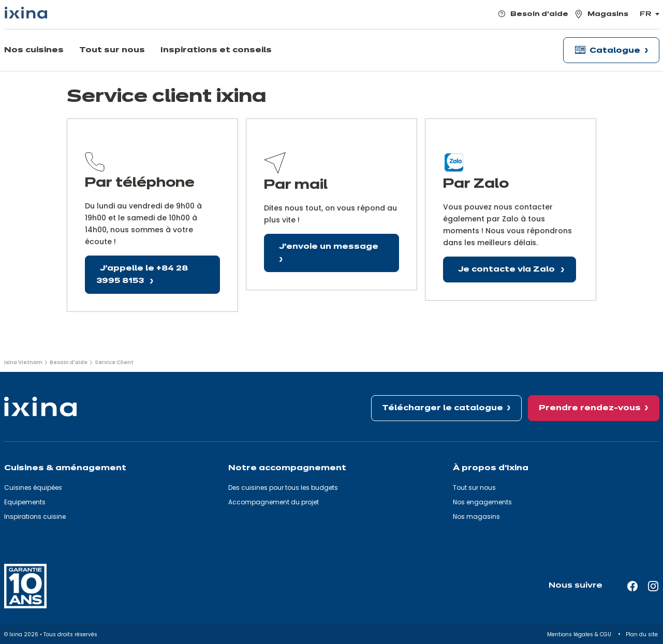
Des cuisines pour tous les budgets (283, 488)
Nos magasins (476, 516)
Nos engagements (482, 502)
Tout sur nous (474, 488)
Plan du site (643, 634)
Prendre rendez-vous (590, 408)
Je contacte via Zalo (507, 269)
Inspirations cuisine (35, 516)
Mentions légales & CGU (580, 634)
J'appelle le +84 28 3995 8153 (142, 275)
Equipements (25, 502)
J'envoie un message (329, 247)
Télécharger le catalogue (443, 408)
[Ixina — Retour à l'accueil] (26, 13)
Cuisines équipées (33, 488)
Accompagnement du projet (274, 502)
